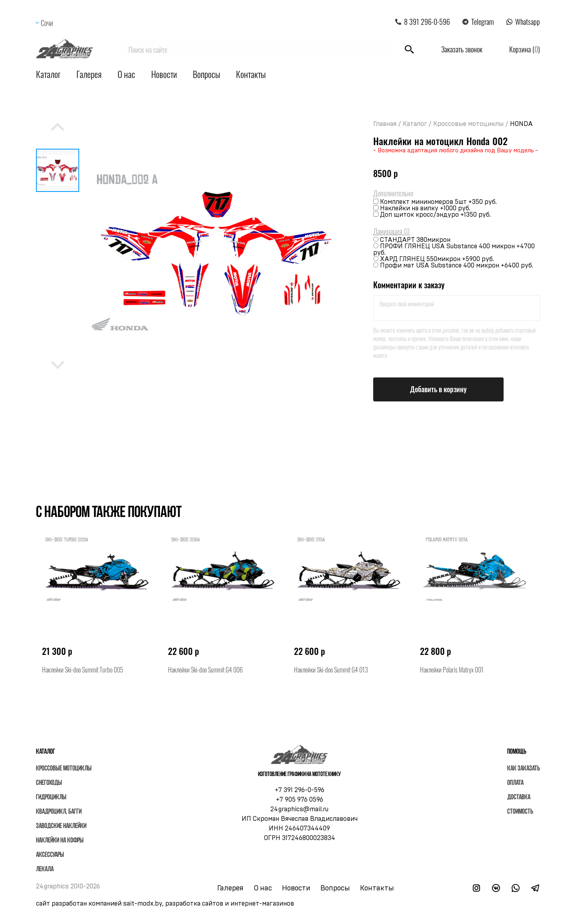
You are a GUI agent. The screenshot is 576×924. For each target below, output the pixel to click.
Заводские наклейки (61, 826)
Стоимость (520, 812)
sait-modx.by (143, 904)
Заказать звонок (462, 49)
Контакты (251, 74)
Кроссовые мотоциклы (468, 124)
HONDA (521, 124)
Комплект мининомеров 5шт (438, 202)
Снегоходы (49, 783)
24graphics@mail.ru (299, 809)
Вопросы (206, 74)
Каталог (48, 74)
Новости (164, 74)
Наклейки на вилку (425, 208)
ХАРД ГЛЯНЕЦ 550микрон (437, 259)
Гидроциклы (51, 797)
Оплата (515, 783)
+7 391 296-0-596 (300, 790)
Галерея (89, 74)
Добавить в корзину (438, 389)
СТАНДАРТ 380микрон (415, 240)
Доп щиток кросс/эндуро (435, 215)
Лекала (45, 869)
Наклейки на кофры (60, 841)
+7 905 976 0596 (300, 800)
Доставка (519, 797)
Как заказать (524, 769)
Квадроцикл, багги (59, 812)
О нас (126, 74)
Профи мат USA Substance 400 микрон (457, 265)
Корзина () (525, 49)
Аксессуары (50, 855)
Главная (385, 124)
